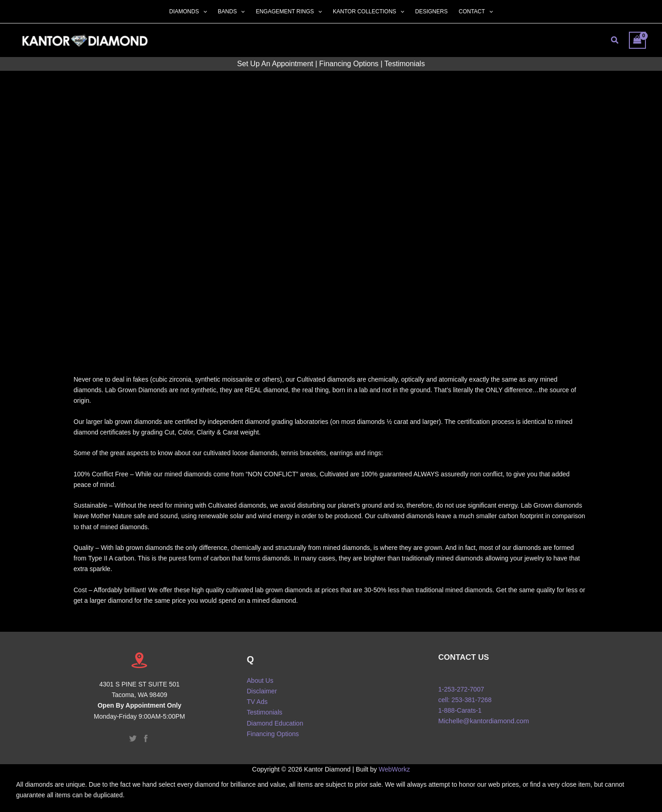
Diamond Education (275, 723)
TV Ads (257, 702)
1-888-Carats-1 (460, 710)
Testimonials (405, 64)
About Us (260, 680)
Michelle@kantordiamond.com (483, 721)
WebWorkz (394, 769)
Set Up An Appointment (275, 64)
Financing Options (349, 64)
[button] (203, 11)
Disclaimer (262, 691)
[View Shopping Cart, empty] (637, 40)
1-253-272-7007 (461, 689)
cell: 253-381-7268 (465, 700)
